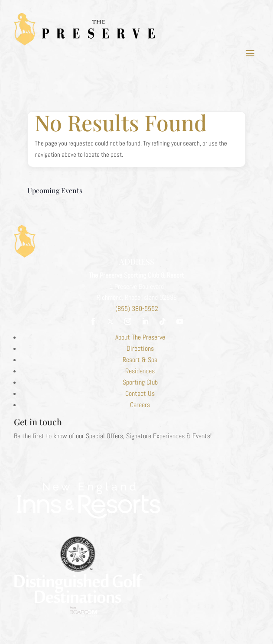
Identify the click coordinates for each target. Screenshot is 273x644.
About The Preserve (140, 337)
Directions (140, 348)
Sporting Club (140, 382)
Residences (140, 371)
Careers (140, 405)
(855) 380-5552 (137, 309)
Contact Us (140, 393)
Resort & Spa (140, 360)
